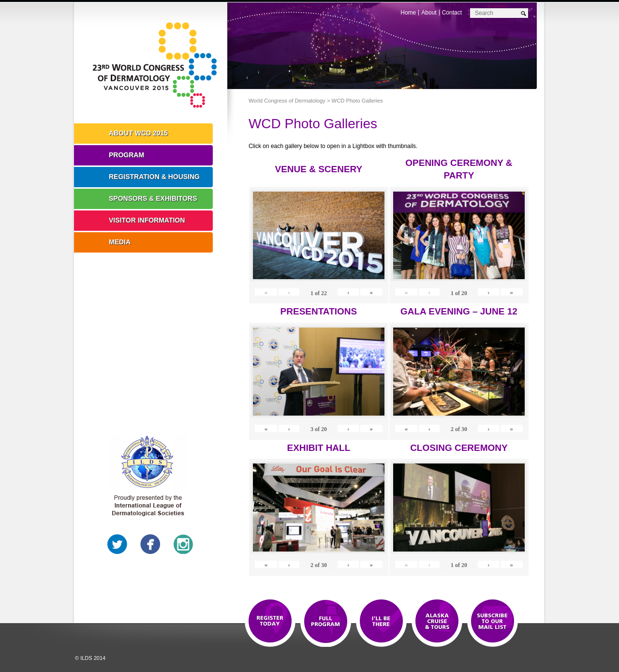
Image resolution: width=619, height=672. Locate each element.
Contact (452, 13)
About (429, 13)
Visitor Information (147, 220)
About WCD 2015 (138, 133)
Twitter (118, 544)
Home (408, 13)
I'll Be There (381, 622)
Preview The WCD (437, 622)
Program (126, 155)
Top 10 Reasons (326, 622)
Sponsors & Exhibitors (153, 198)
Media (120, 242)
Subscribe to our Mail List (493, 622)
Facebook (150, 544)
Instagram (183, 544)
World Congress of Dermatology (158, 65)
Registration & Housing (154, 177)
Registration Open (270, 622)
